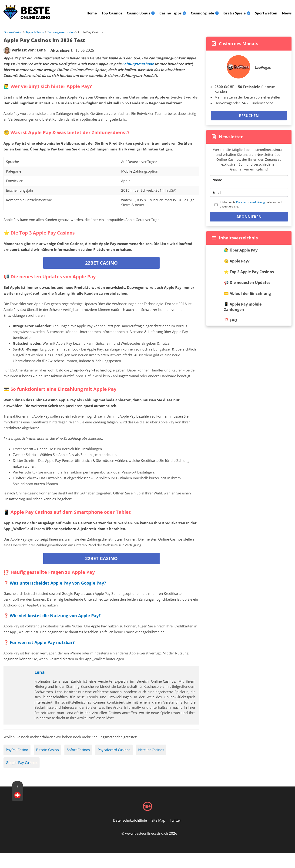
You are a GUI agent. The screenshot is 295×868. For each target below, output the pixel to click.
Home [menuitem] (92, 13)
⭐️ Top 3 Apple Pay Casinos (249, 272)
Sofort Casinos (78, 750)
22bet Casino (101, 263)
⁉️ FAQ (231, 320)
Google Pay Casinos (22, 762)
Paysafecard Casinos (114, 750)
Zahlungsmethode (138, 64)
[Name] (249, 180)
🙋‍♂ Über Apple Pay (241, 250)
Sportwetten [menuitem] (266, 13)
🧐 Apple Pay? (237, 261)
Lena (40, 672)
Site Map (158, 820)
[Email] (249, 192)
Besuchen (249, 116)
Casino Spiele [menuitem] (202, 13)
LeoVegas (263, 67)
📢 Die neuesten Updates (247, 283)
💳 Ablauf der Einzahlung (247, 293)
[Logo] (27, 12)
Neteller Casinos (151, 750)
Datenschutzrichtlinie (130, 820)
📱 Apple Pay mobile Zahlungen (243, 307)
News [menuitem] (287, 13)
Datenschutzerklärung (251, 202)
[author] (7, 50)
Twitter (175, 820)
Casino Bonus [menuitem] (138, 13)
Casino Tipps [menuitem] (170, 13)
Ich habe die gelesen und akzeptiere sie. (251, 204)
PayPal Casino (17, 750)
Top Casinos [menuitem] (112, 13)
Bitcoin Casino (47, 750)
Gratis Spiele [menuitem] (235, 13)
